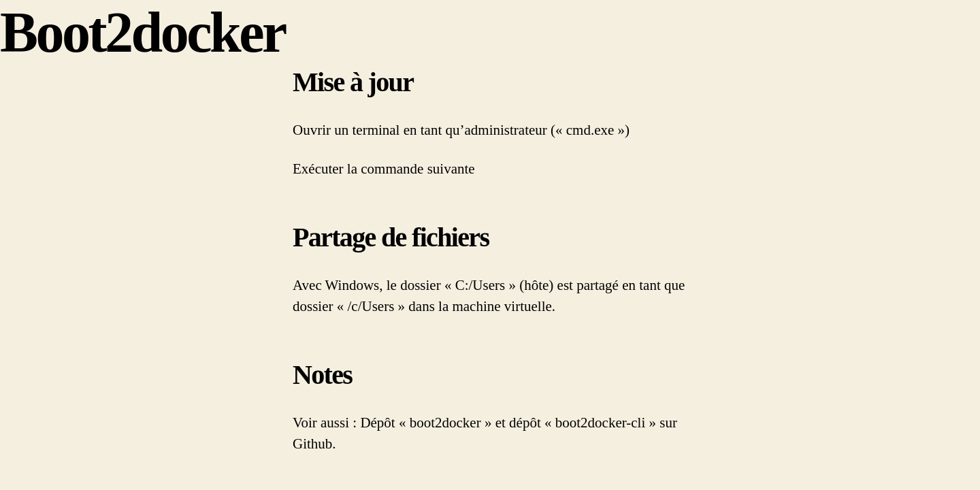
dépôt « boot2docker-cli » (583, 423)
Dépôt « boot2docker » (426, 423)
